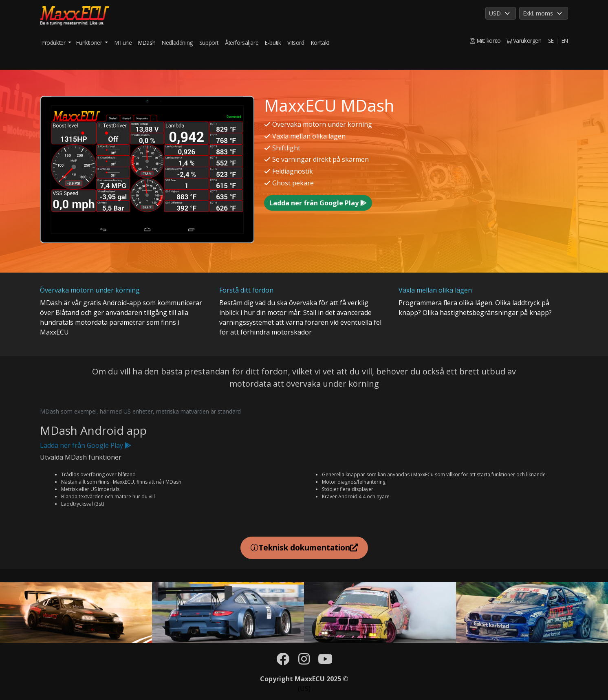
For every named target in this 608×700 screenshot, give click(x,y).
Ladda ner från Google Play (318, 203)
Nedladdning (177, 43)
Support (209, 43)
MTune (123, 43)
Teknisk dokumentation (304, 547)
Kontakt (320, 43)
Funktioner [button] (90, 43)
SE (551, 41)
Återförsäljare (242, 43)
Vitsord (296, 43)
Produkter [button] (54, 43)
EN (565, 41)
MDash (147, 43)
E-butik (273, 43)
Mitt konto (485, 41)
